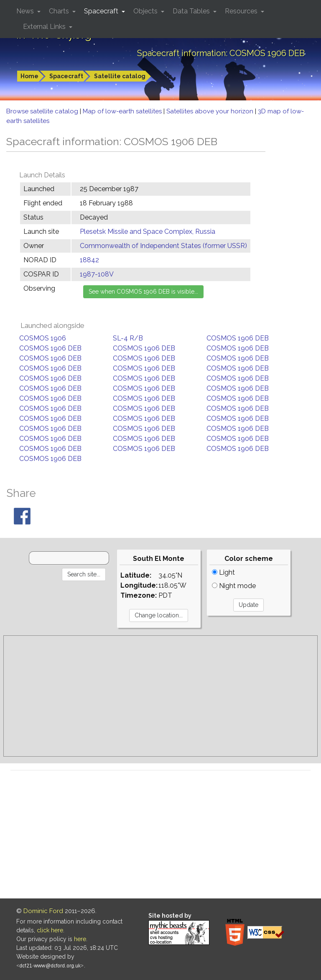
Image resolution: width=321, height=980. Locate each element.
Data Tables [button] (192, 11)
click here (50, 930)
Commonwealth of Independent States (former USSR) (163, 246)
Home (29, 76)
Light (223, 572)
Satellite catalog (120, 76)
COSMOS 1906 (43, 338)
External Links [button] (45, 27)
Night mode (234, 586)
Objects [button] (146, 11)
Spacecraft (66, 76)
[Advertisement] (160, 696)
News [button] (26, 11)
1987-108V (97, 274)
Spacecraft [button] (102, 11)
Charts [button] (60, 11)
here (80, 939)
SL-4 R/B (128, 338)
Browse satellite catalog (43, 111)
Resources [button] (242, 11)
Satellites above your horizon (211, 111)
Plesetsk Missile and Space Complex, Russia (148, 232)
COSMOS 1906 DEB (238, 338)
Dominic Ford (43, 911)
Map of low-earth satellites (123, 111)
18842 (89, 260)
